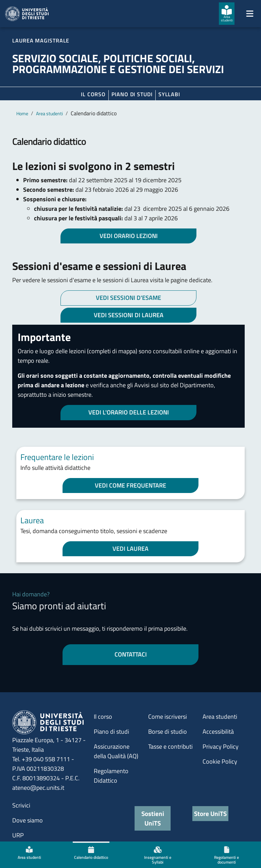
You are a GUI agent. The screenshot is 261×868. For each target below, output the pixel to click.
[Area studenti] (227, 14)
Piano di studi (111, 731)
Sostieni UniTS (153, 818)
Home (22, 113)
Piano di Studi (132, 94)
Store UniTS (210, 813)
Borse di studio (168, 731)
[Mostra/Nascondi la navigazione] (250, 14)
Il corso (93, 94)
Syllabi (169, 94)
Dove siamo (28, 820)
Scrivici (21, 805)
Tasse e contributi (170, 746)
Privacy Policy (221, 746)
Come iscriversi (168, 717)
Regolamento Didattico (111, 776)
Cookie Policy (220, 761)
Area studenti (49, 113)
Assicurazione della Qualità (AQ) (116, 751)
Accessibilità (218, 731)
